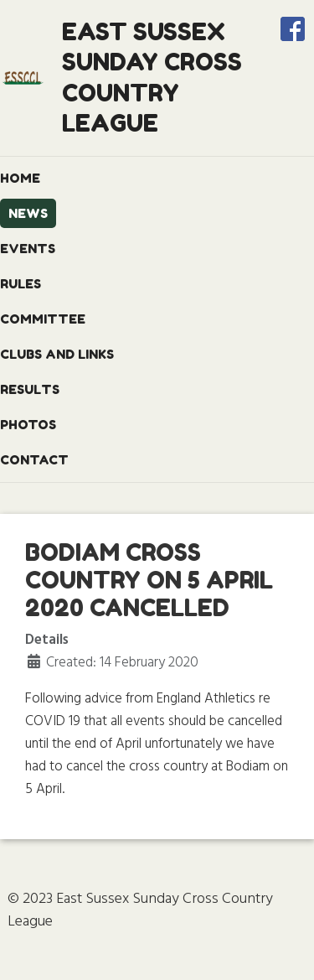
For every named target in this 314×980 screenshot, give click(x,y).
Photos (28, 425)
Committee (43, 319)
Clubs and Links (57, 354)
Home (20, 178)
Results (30, 389)
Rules (21, 284)
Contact (34, 460)
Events (28, 249)
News (28, 213)
